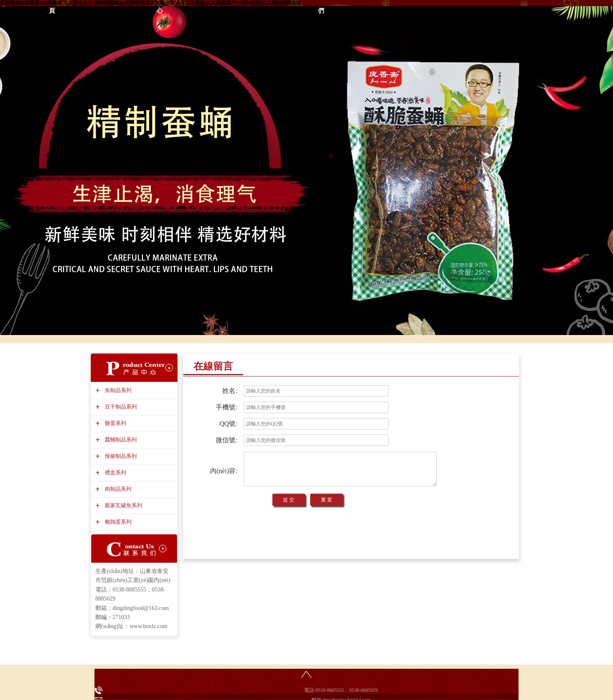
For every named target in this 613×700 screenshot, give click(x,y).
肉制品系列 (117, 489)
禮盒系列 (114, 472)
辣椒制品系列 (120, 456)
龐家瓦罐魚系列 (122, 505)
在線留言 (213, 366)
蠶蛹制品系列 (120, 440)
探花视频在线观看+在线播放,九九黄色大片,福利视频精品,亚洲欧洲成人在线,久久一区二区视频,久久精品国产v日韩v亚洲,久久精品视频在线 (151, 3)
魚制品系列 (117, 390)
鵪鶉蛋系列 (117, 522)
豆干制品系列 (120, 407)
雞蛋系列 (114, 423)
